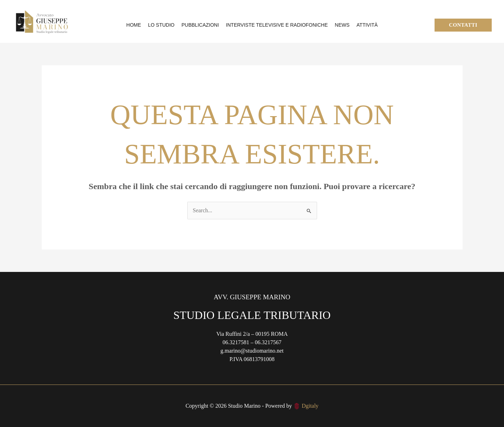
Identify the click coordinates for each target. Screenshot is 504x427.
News (342, 25)
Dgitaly (310, 406)
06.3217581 (236, 342)
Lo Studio (161, 25)
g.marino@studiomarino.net (252, 351)
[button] (463, 25)
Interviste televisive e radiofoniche (277, 25)
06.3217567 (268, 342)
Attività (367, 25)
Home (134, 25)
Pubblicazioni (200, 25)
